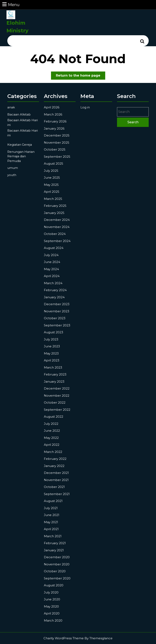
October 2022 (55, 402)
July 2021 (51, 508)
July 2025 (51, 171)
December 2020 (57, 557)
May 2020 (51, 606)
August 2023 (54, 332)
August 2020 (54, 585)
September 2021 (57, 494)
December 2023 (57, 304)
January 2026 (54, 128)
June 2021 (52, 515)
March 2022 (53, 452)
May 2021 (51, 522)
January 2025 (54, 213)
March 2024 (53, 283)
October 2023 (55, 318)
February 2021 (55, 543)
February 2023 (55, 374)
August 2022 (54, 417)
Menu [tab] (11, 4)
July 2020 (51, 592)
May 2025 (51, 185)
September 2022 (57, 410)
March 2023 (53, 367)
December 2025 (57, 135)
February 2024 (55, 290)
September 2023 (57, 325)
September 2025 (57, 157)
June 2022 (52, 431)
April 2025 (52, 192)
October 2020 (55, 571)
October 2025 (55, 149)
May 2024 (51, 269)
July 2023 (51, 339)
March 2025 (53, 199)
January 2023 (54, 381)
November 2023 (57, 311)
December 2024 (57, 220)
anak (11, 107)
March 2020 (53, 620)
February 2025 (55, 206)
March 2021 (53, 536)
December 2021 (56, 473)
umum (13, 168)
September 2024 (57, 241)
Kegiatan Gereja (20, 145)
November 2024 (57, 227)
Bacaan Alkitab (19, 114)
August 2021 (53, 501)
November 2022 (57, 396)
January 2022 (54, 466)
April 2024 (52, 276)
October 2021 (54, 487)
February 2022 (55, 459)
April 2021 (51, 529)
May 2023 (51, 353)
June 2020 (52, 599)
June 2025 (52, 178)
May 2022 (51, 438)
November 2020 (57, 564)
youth (12, 175)
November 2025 (57, 143)
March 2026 (53, 114)
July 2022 (51, 424)
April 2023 (52, 360)
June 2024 (52, 262)
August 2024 (54, 248)
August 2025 (54, 163)
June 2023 (52, 346)
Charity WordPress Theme (64, 638)
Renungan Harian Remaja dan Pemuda (21, 156)
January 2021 (54, 550)
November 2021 (56, 480)
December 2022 (57, 388)
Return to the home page (81, 76)
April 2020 (52, 613)
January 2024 (54, 297)
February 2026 (55, 121)
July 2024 (51, 255)
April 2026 (52, 107)
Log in (85, 107)
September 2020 (57, 578)
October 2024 (55, 234)
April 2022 (52, 445)
